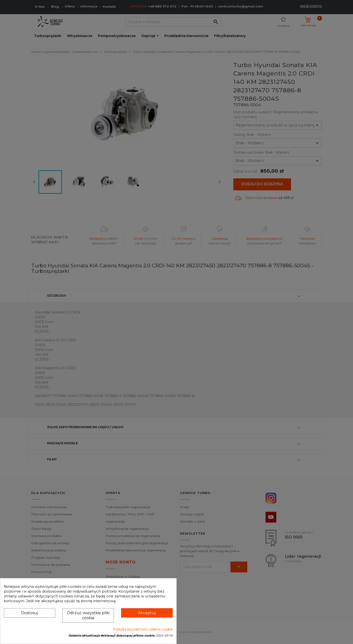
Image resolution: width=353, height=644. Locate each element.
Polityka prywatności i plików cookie (143, 629)
